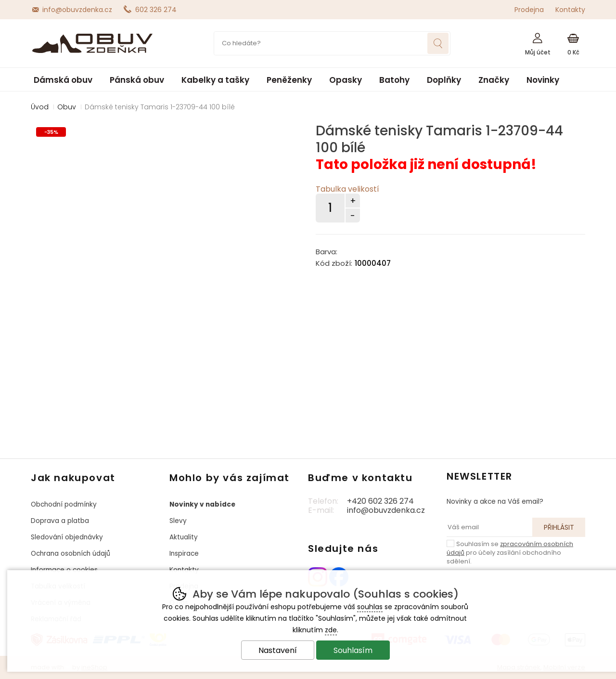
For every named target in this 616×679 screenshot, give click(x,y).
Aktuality (184, 537)
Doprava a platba (60, 521)
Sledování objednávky (67, 537)
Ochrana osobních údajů (71, 554)
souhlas (370, 607)
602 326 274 (156, 10)
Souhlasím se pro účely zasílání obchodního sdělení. (510, 552)
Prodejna (529, 10)
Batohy (394, 80)
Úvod (40, 107)
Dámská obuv (63, 80)
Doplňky (444, 80)
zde (331, 630)
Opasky (346, 80)
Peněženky (289, 80)
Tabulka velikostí (347, 189)
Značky (494, 80)
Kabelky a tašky (215, 80)
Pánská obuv (137, 80)
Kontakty (570, 10)
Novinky (543, 80)
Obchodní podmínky (64, 504)
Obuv (67, 107)
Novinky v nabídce (202, 504)
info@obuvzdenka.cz (77, 10)
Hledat (438, 43)
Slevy (178, 521)
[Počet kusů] (330, 208)
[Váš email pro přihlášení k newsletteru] (489, 527)
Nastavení (278, 650)
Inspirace (184, 554)
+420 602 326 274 (380, 501)
